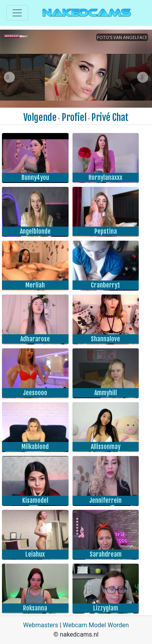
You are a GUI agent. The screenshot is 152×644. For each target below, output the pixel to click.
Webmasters (41, 625)
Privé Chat (110, 117)
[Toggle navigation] (17, 13)
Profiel (74, 117)
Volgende (40, 117)
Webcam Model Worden (96, 625)
